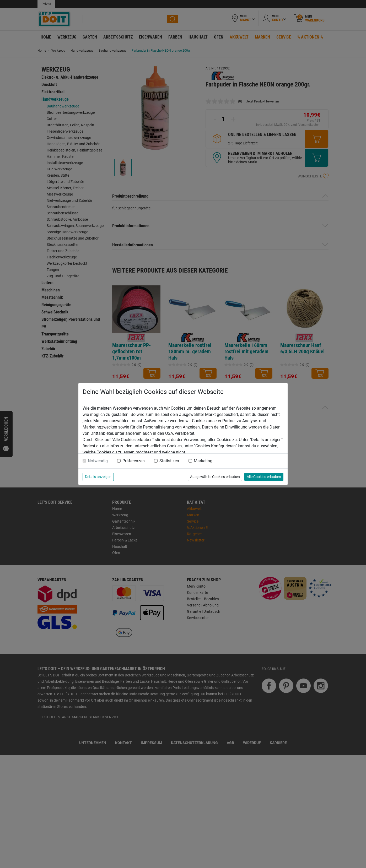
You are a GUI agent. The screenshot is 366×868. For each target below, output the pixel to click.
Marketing (203, 461)
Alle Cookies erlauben (264, 477)
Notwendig (98, 461)
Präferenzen (134, 461)
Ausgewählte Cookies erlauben (215, 477)
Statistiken (169, 461)
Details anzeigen (98, 477)
